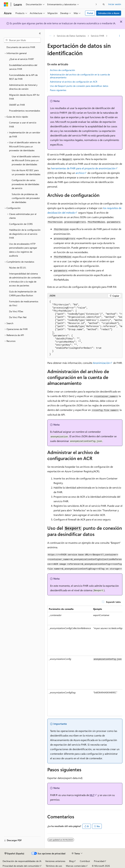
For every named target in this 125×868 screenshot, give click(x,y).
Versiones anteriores (55, 861)
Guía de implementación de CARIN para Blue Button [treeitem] (23, 294)
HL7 (92, 795)
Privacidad (99, 861)
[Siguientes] (96, 4)
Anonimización (101, 363)
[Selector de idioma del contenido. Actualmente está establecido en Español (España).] (14, 854)
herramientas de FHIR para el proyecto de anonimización (83, 168)
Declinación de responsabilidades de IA (22, 861)
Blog (71, 861)
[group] (85, 328)
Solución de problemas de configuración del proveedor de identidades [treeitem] (26, 198)
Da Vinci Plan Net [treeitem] (18, 317)
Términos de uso (54, 866)
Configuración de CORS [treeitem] (21, 224)
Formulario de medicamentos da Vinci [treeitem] (24, 303)
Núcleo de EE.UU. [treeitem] (18, 268)
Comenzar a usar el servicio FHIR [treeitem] (23, 125)
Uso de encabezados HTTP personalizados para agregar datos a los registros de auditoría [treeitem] (23, 250)
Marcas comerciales (76, 866)
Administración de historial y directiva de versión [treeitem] (23, 87)
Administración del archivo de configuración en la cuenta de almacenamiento (80, 76)
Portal (90, 13)
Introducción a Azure (109, 13)
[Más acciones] (120, 36)
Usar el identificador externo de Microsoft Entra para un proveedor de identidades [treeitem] (26, 160)
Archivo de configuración (62, 70)
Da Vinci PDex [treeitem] (16, 311)
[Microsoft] (6, 4)
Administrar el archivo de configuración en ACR (74, 82)
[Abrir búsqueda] (104, 4)
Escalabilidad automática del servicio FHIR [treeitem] (23, 67)
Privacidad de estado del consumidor (21, 866)
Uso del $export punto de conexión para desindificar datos (79, 86)
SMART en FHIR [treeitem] (17, 105)
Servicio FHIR (97, 36)
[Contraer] (40, 33)
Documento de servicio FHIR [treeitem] (21, 47)
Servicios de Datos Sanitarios (71, 36)
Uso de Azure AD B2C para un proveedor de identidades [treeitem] (26, 172)
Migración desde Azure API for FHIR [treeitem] (24, 97)
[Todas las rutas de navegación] (50, 36)
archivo (80, 173)
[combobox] (22, 40)
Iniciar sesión (115, 4)
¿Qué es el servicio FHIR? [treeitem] (21, 59)
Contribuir (85, 861)
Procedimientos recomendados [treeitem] (25, 111)
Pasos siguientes (58, 90)
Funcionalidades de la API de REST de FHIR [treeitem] (23, 77)
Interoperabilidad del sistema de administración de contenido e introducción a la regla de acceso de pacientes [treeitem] (25, 280)
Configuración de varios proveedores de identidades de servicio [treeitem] (25, 184)
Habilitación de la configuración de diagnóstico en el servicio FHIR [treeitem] (25, 234)
